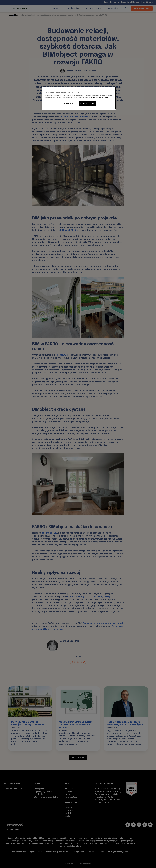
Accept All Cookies (87, 104)
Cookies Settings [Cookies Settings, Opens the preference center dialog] (70, 104)
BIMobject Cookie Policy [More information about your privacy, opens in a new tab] (100, 97)
